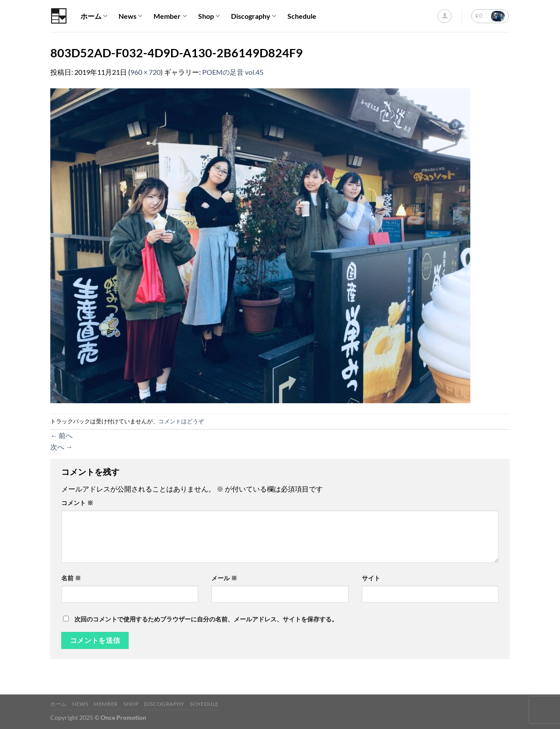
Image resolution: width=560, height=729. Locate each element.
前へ (61, 435)
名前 (71, 578)
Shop (209, 16)
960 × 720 (145, 72)
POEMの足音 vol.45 (233, 72)
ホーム (94, 16)
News (130, 16)
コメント (77, 503)
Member (170, 16)
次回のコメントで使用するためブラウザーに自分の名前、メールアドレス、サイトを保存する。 (206, 619)
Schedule (302, 16)
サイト (371, 578)
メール (224, 578)
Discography (254, 16)
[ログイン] (444, 16)
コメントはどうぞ (181, 421)
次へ (61, 447)
